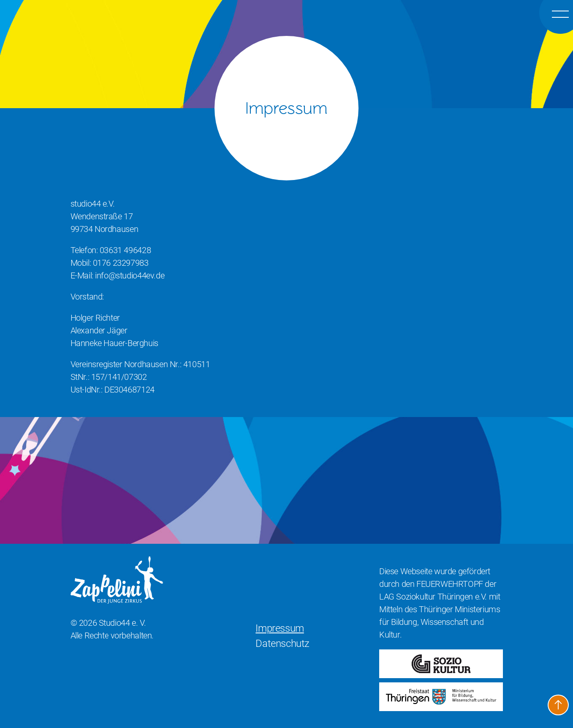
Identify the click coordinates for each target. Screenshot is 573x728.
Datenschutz (282, 643)
